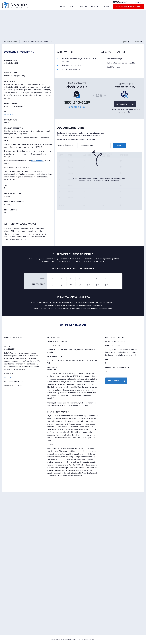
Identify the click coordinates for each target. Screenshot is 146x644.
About (107, 6)
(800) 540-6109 (120, 2)
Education (96, 6)
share (138, 42)
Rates (62, 6)
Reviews (83, 6)
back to (10, 42)
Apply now (126, 104)
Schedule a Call (77, 107)
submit (119, 145)
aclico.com (9, 115)
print (126, 42)
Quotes (72, 6)
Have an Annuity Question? (128, 6)
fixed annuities (37, 161)
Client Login (139, 2)
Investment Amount (65, 145)
